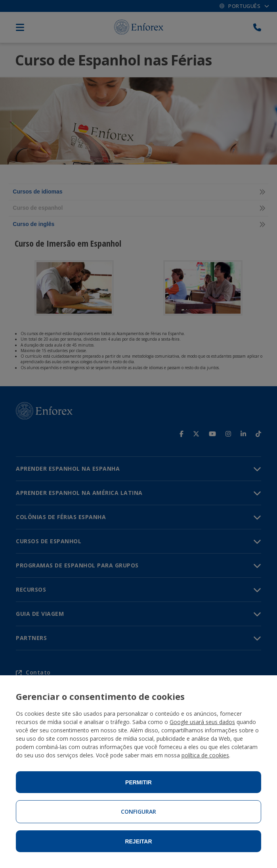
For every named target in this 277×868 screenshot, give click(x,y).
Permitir (138, 782)
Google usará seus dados (202, 722)
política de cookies (205, 755)
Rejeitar (138, 841)
